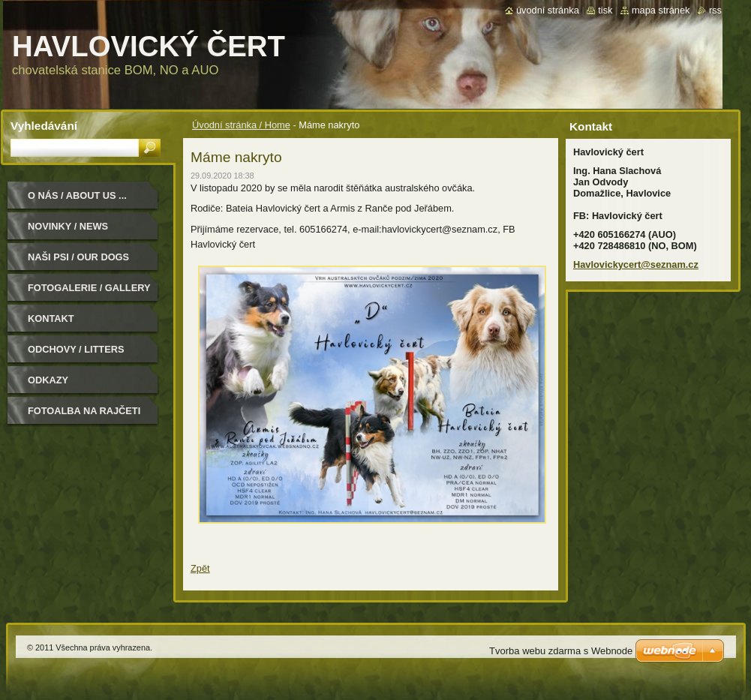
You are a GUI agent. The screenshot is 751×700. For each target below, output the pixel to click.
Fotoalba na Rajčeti (84, 411)
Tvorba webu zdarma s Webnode (561, 651)
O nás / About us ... (77, 195)
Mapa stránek (661, 10)
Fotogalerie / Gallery (89, 288)
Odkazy (48, 380)
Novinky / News (68, 226)
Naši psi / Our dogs (78, 257)
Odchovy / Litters (76, 349)
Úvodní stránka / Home (241, 125)
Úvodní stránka (548, 10)
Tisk (605, 10)
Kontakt (51, 318)
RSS (715, 10)
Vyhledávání (44, 126)
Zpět (200, 568)
